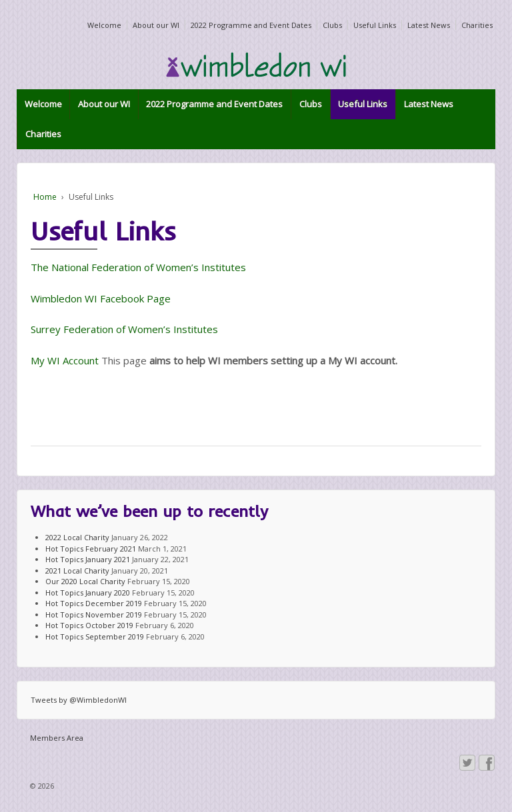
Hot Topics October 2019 (89, 625)
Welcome (104, 25)
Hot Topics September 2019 (95, 636)
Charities (477, 25)
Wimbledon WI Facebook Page (101, 298)
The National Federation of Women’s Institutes (138, 267)
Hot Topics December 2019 (94, 603)
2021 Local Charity (77, 571)
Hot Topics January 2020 (88, 593)
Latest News (429, 25)
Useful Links (375, 25)
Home (45, 197)
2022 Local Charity (77, 537)
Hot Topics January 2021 (88, 559)
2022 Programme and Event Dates (251, 25)
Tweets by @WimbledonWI (79, 700)
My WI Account (65, 360)
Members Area (57, 738)
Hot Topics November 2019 (94, 614)
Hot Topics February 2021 (91, 549)
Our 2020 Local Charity (85, 581)
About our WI (156, 25)
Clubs (332, 25)
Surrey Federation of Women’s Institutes (124, 329)
